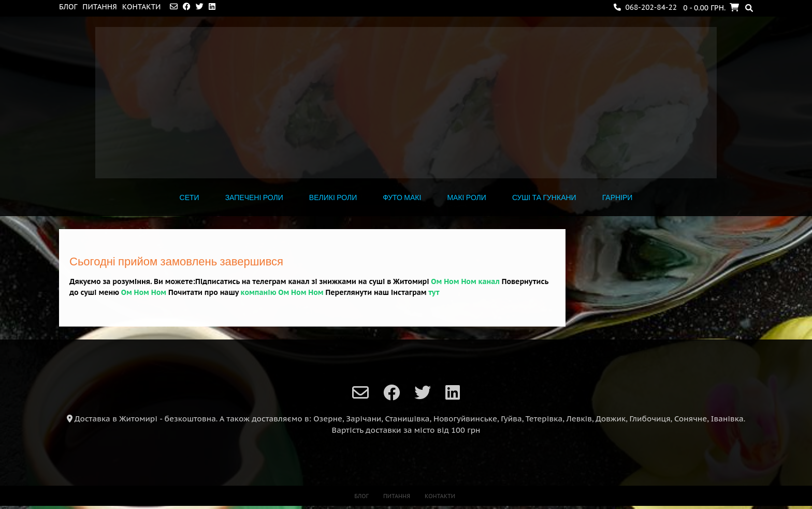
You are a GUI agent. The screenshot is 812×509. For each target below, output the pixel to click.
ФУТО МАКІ (402, 197)
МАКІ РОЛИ (466, 197)
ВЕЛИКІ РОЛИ (333, 197)
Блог (68, 7)
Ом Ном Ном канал (465, 281)
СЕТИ (190, 197)
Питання (99, 7)
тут (434, 292)
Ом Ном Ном (144, 292)
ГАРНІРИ (618, 197)
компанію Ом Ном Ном (282, 292)
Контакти (142, 7)
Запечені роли (254, 197)
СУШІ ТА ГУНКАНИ (544, 197)
